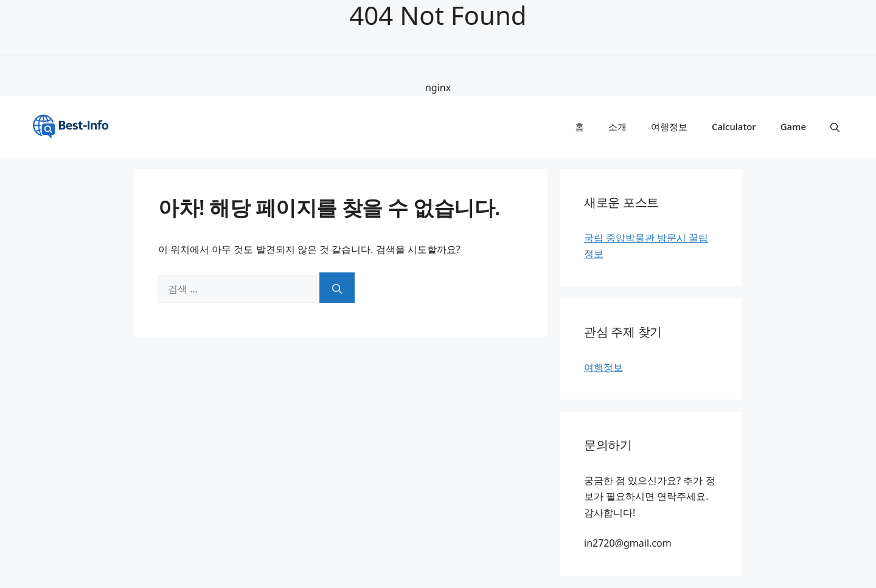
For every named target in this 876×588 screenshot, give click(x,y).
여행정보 (669, 126)
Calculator (734, 126)
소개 (617, 126)
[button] (835, 126)
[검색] (337, 288)
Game (793, 126)
